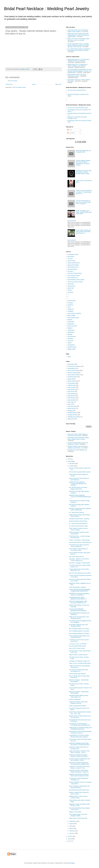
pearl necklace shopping (74, 313)
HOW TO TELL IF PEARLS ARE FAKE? (80, 663)
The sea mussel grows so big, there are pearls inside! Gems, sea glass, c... (83, 202)
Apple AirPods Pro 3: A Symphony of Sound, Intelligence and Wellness (78, 65)
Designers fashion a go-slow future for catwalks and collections (78, 447)
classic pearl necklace (74, 371)
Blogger (72, 863)
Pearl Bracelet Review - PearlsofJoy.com (80, 542)
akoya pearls (71, 364)
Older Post (58, 84)
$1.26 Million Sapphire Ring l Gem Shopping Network (78, 625)
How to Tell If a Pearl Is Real (77, 648)
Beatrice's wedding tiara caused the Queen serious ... (79, 793)
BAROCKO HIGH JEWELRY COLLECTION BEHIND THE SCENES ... (78, 484)
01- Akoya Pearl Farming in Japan (78, 526)
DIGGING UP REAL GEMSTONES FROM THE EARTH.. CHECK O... (79, 771)
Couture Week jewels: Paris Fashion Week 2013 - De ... (79, 570)
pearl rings (70, 402)
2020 (70, 461)
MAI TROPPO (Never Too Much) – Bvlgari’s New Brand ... (79, 488)
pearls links (71, 288)
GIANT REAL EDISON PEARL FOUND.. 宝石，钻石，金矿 (80, 713)
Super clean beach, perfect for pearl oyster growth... (79, 533)
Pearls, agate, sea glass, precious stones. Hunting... (78, 529)
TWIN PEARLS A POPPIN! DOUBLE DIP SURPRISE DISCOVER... (80, 728)
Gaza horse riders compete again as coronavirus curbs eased (77, 435)
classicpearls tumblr (73, 254)
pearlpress (70, 305)
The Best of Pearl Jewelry (75, 273)
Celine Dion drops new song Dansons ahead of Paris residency (78, 31)
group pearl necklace (73, 265)
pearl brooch (71, 392)
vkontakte (70, 303)
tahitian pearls (71, 408)
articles (70, 343)
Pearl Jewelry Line (73, 278)
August (72, 824)
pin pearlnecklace (72, 269)
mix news (70, 259)
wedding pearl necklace (74, 417)
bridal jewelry (71, 368)
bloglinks (70, 320)
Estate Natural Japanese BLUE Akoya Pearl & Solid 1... (80, 516)
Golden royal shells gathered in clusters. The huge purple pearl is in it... (84, 192)
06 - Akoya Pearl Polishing (76, 512)
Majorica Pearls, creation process (78, 655)
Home (34, 84)
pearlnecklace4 (72, 221)
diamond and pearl (73, 373)
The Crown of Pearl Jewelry (75, 282)
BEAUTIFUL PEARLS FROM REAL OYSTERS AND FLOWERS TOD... (79, 764)
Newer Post (9, 84)
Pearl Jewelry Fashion (74, 276)
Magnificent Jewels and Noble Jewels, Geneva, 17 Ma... (80, 805)
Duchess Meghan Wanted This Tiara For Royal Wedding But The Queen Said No (83, 163)
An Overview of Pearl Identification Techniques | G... (79, 779)
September (73, 821)
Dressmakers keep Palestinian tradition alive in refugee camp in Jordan (78, 438)
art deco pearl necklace (74, 366)
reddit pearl (71, 309)
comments (70, 341)
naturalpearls (71, 345)
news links (70, 292)
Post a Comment (13, 81)
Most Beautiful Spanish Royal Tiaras (79, 790)
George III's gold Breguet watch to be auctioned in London (78, 444)
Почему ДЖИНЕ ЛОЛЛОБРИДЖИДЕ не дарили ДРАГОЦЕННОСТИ (80, 590)
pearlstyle (70, 339)
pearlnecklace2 (72, 240)
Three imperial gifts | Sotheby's (78, 587)
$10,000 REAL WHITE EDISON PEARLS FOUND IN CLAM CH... (80, 732)
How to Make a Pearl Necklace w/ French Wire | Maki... (78, 549)
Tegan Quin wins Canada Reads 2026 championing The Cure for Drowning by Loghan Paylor (78, 35)
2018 (70, 839)
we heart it (70, 271)
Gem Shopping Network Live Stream (79, 629)
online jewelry (71, 387)
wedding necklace (72, 415)
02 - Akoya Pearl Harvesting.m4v (78, 523)
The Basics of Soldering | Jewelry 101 (79, 661)
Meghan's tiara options (75, 812)
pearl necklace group (73, 318)
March (71, 828)
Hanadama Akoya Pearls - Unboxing (79, 519)
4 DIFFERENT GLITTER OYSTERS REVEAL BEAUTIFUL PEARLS (79, 736)
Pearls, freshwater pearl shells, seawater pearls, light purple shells (84, 212)
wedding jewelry (72, 413)
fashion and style (72, 326)
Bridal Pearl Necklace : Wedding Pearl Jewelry (47, 9)
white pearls (71, 419)
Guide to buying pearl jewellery (78, 706)
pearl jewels (71, 257)
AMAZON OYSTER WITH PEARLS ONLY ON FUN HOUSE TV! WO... (79, 775)
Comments (71, 133)
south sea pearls (72, 406)
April (71, 826)
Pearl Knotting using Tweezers (77, 674)
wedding (70, 411)
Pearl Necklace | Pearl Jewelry (76, 280)
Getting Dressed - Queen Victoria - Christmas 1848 (79, 797)
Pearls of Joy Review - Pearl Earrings (79, 540)
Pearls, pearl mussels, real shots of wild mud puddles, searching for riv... (83, 232)
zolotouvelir (71, 284)
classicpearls (71, 330)
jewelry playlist (72, 315)
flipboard (70, 334)
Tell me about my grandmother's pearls (80, 472)
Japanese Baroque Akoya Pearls (78, 521)
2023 (70, 459)
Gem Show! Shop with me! (76, 557)
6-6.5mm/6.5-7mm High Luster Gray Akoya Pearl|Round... (79, 546)
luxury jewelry (71, 383)
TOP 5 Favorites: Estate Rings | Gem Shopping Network (79, 637)
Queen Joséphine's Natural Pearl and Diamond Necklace (79, 787)
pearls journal (71, 286)
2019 (70, 836)
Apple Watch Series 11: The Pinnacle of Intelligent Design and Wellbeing (78, 60)
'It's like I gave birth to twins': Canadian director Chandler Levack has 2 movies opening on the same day (78, 45)
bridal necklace (72, 301)
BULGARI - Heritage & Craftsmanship (79, 563)
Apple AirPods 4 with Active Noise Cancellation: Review (77, 75)
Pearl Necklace (72, 336)
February (72, 831)
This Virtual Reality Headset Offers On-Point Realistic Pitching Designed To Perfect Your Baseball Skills (80, 71)
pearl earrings (71, 394)
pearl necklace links (73, 267)
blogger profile (71, 349)
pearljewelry (71, 324)
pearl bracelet (71, 389)
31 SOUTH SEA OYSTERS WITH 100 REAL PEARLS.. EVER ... (80, 760)
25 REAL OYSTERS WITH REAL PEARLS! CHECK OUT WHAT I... (79, 756)
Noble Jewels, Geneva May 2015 (78, 818)
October (72, 466)
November (72, 464)
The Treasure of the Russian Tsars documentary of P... (79, 670)
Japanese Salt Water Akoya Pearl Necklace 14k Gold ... (78, 703)
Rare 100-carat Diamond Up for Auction (80, 573)
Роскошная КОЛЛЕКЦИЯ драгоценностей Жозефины (78, 610)
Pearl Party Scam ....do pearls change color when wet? (80, 537)
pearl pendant (71, 400)
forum (69, 307)
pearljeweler (71, 332)
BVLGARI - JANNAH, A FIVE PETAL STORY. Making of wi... (79, 560)
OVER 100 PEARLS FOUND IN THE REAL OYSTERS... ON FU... (79, 752)
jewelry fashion (72, 381)
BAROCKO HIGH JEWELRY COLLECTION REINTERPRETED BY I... (80, 497)
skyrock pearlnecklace (74, 263)
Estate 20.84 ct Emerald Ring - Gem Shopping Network (79, 618)
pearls (69, 404)
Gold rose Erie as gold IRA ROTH (77, 90)
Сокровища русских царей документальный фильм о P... (78, 598)
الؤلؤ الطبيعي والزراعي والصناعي (78, 644)
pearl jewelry (71, 322)
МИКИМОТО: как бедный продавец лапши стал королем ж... (79, 594)
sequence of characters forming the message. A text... (77, 118)
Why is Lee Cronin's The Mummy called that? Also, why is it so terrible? (78, 39)
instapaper (70, 311)
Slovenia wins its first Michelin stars (77, 450)
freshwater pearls (72, 377)
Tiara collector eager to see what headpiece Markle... (78, 815)
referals (70, 290)
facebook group (72, 347)
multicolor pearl (72, 385)
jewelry (69, 379)
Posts (69, 130)
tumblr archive (71, 261)
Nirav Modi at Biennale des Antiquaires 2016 (83, 151)
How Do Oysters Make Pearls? (78, 646)
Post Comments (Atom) (19, 87)
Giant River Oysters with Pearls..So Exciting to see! (79, 748)
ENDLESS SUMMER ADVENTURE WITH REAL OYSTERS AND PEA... (80, 744)
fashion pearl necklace (74, 375)
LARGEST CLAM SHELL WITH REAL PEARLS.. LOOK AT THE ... (80, 767)
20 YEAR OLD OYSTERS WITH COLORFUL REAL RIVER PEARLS (80, 725)
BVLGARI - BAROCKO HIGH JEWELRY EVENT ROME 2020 (80, 509)
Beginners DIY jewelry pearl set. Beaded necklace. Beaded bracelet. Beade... (84, 172)
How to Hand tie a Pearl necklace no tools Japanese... (79, 479)
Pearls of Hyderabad (75, 699)
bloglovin (70, 328)
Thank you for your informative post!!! (78, 108)
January (72, 833)
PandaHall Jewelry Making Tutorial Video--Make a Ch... (79, 696)
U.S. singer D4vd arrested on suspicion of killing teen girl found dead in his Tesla (79, 50)
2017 (70, 841)
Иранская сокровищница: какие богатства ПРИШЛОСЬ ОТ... (78, 602)
